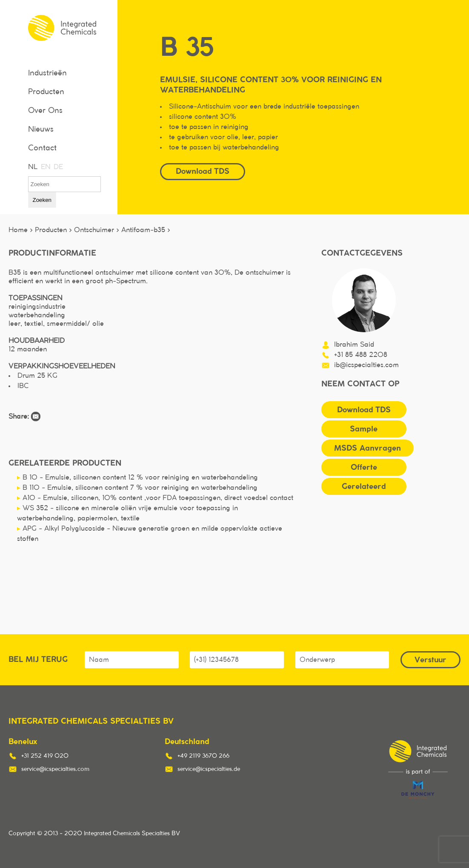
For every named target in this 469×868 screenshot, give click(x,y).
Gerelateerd (364, 486)
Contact (42, 148)
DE (58, 167)
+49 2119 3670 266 (203, 756)
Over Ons (45, 111)
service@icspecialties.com (55, 769)
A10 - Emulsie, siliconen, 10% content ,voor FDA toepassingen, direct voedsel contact (155, 498)
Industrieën (47, 73)
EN (45, 167)
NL (32, 167)
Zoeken (42, 200)
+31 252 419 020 (45, 756)
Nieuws (41, 129)
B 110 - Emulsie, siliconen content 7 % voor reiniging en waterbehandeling (137, 488)
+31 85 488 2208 (361, 355)
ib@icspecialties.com (366, 365)
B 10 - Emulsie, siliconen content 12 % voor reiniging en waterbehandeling (137, 477)
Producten (46, 92)
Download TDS (203, 171)
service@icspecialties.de (209, 769)
